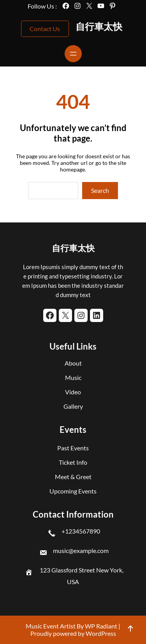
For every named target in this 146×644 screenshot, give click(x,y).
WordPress (101, 633)
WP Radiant (100, 626)
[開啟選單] (73, 54)
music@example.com (81, 550)
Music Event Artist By (55, 626)
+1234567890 (81, 531)
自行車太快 (99, 26)
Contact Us (45, 29)
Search (100, 190)
